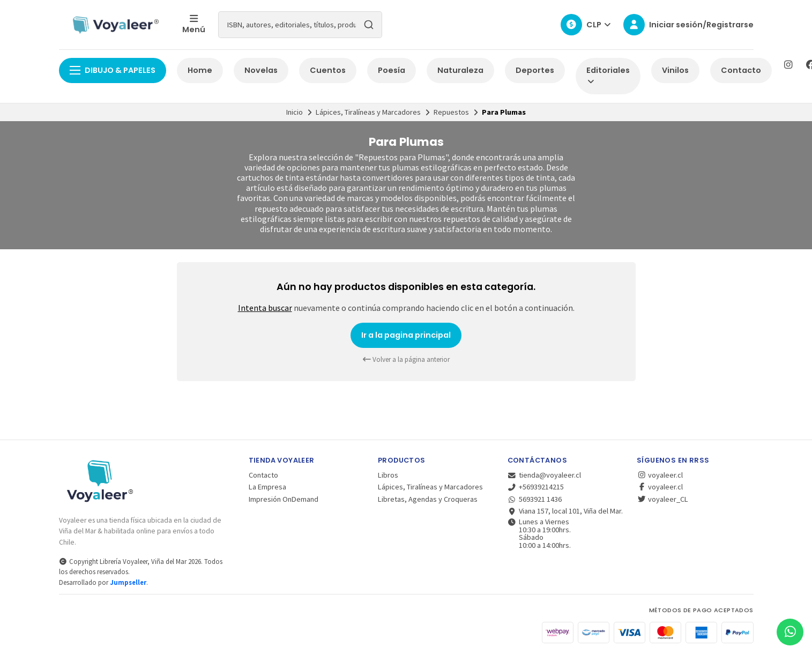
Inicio (295, 112)
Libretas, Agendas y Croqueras (428, 499)
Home (200, 70)
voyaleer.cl (660, 475)
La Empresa (267, 487)
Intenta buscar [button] (265, 308)
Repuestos (451, 112)
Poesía (392, 70)
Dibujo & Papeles (113, 70)
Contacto (741, 70)
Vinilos (675, 70)
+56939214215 (536, 487)
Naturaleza (460, 70)
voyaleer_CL (662, 499)
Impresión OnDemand (284, 499)
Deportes (535, 70)
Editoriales (608, 75)
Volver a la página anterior (406, 359)
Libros (388, 475)
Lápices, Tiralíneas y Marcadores (368, 112)
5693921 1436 (535, 499)
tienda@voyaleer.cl (545, 475)
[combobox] (300, 25)
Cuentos (328, 70)
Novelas (261, 70)
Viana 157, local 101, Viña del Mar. (565, 511)
